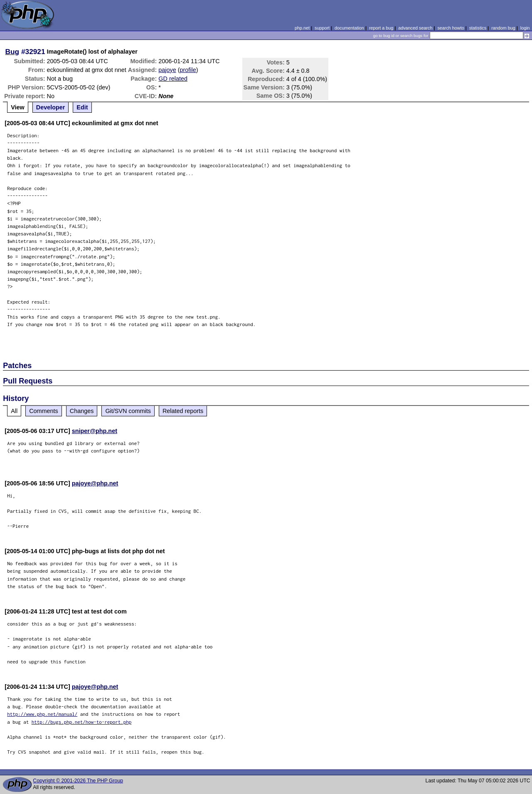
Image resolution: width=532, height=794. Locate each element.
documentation (349, 28)
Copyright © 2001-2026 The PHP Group (78, 781)
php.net (302, 28)
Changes (82, 411)
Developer (51, 107)
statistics (478, 28)
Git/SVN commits (128, 411)
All (14, 411)
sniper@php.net (95, 431)
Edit (82, 107)
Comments (44, 411)
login (525, 28)
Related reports (183, 411)
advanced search (415, 28)
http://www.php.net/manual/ (42, 714)
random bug (503, 28)
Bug (12, 52)
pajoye (167, 70)
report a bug (381, 28)
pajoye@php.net (95, 483)
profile (188, 70)
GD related (173, 79)
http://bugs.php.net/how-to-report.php (82, 722)
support (322, 28)
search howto (451, 28)
